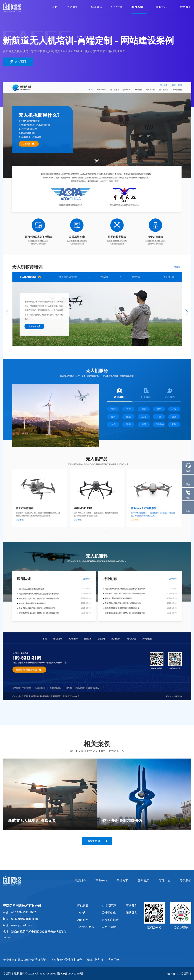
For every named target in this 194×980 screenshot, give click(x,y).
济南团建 (113, 960)
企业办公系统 (86, 927)
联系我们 (186, 7)
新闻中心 (163, 7)
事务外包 (97, 7)
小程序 (82, 913)
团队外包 (132, 913)
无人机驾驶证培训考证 (32, 960)
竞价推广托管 (110, 920)
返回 (188, 507)
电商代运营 (109, 927)
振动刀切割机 (95, 960)
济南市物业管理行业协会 (66, 960)
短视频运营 (109, 906)
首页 (55, 7)
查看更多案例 (97, 841)
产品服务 (74, 7)
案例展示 (139, 7)
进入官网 (18, 62)
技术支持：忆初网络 (179, 973)
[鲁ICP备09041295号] (70, 973)
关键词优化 (109, 913)
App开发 (83, 920)
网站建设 (83, 906)
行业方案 (117, 7)
